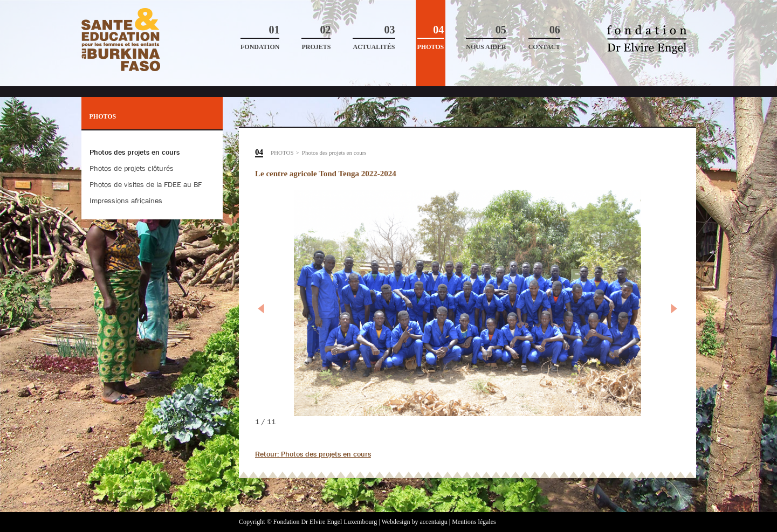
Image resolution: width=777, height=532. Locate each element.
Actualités (374, 37)
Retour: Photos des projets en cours (313, 454)
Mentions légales (474, 522)
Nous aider (486, 37)
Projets (316, 37)
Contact (544, 37)
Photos (431, 37)
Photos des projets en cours (334, 153)
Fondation (260, 37)
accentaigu (433, 522)
